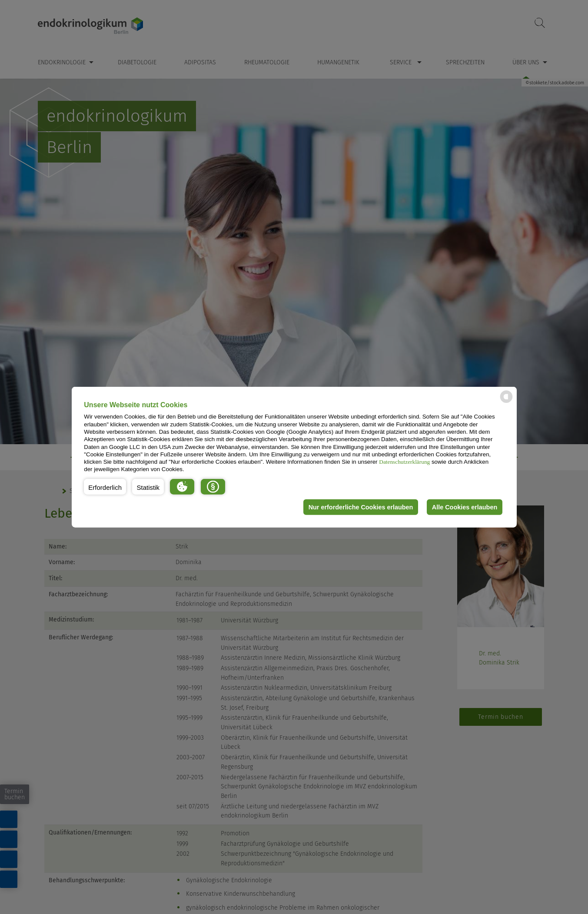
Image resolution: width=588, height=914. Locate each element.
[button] (105, 487)
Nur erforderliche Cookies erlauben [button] (361, 507)
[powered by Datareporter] (506, 402)
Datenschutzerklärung (404, 462)
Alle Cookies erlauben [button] (465, 507)
